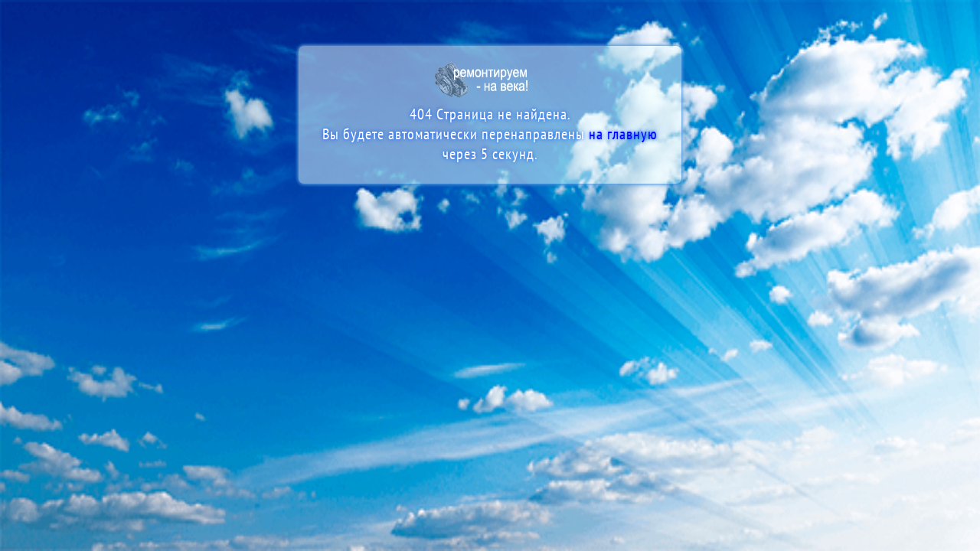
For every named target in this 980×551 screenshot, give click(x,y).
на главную (623, 135)
